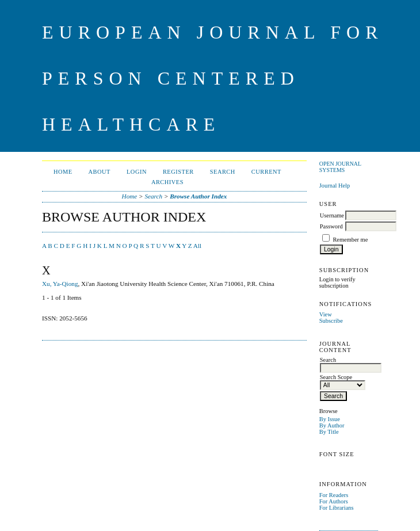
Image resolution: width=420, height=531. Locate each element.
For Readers (334, 495)
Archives (167, 182)
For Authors (334, 501)
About (100, 172)
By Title (329, 432)
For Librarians (337, 508)
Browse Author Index (198, 196)
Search (223, 172)
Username (332, 215)
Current (266, 172)
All (197, 246)
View (326, 314)
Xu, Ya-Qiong (60, 284)
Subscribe (331, 321)
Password (331, 226)
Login (137, 172)
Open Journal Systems (340, 167)
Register (178, 172)
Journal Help (335, 186)
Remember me (350, 240)
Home (63, 172)
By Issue (330, 419)
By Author (332, 425)
